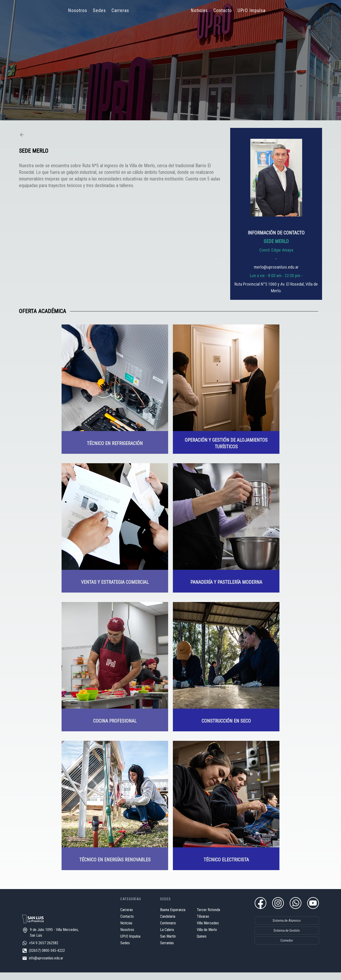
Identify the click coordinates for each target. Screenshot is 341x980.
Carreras (120, 10)
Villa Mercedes (201, 925)
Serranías (160, 945)
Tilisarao (196, 918)
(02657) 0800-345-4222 (54, 958)
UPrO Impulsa (251, 10)
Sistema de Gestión (280, 932)
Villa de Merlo (200, 932)
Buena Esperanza (166, 912)
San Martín (161, 938)
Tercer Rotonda (202, 912)
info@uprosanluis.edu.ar (53, 966)
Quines (195, 938)
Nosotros (78, 10)
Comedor (280, 942)
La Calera (160, 932)
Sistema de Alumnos (280, 922)
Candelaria (161, 918)
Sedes (99, 10)
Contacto (223, 10)
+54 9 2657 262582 (50, 951)
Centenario (161, 925)
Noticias (199, 10)
